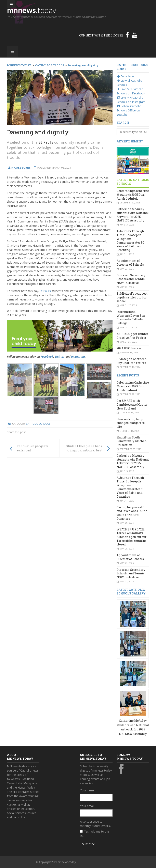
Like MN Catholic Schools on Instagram (131, 100)
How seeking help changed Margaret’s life (131, 423)
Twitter (60, 356)
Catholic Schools (38, 424)
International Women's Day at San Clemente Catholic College (131, 317)
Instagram (78, 356)
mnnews (32, 10)
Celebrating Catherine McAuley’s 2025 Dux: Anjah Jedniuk (133, 195)
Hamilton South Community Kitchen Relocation (132, 441)
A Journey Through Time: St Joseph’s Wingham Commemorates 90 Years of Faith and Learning (130, 241)
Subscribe (89, 844)
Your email (87, 806)
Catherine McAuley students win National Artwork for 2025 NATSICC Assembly (133, 215)
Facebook (47, 356)
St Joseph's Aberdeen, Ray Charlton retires (132, 361)
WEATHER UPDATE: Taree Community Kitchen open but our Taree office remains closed (132, 537)
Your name (87, 790)
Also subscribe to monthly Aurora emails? (96, 824)
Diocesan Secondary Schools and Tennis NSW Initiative (131, 279)
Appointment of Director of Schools (130, 263)
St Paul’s (46, 142)
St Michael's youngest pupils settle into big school (132, 297)
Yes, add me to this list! (95, 834)
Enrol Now (126, 76)
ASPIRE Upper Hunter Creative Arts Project (132, 336)
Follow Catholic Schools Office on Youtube (129, 110)
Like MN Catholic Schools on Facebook (131, 91)
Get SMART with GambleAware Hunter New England (132, 404)
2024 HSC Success (129, 348)
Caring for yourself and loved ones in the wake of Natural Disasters (132, 513)
